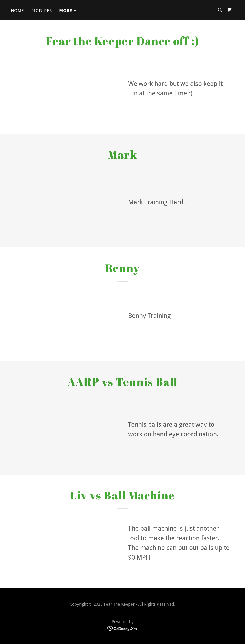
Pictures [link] (42, 11)
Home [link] (18, 11)
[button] (68, 11)
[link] (229, 10)
